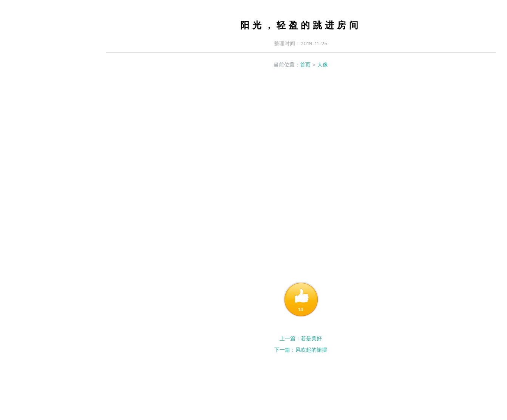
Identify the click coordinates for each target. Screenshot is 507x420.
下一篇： (285, 350)
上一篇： (290, 338)
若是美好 (311, 338)
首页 (305, 65)
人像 (323, 65)
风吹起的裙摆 (311, 350)
